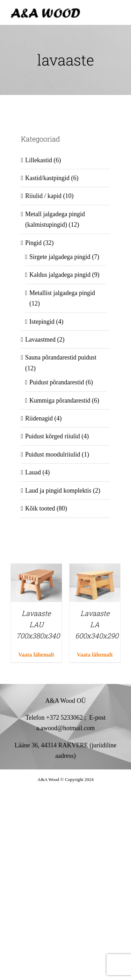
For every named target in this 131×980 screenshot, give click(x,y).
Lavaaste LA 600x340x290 (97, 624)
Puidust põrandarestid (57, 382)
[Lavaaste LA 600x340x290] (95, 569)
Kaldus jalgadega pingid (60, 275)
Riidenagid (39, 418)
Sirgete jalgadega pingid (60, 257)
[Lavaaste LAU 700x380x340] (36, 569)
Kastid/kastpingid (47, 178)
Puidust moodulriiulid (53, 454)
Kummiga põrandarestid (60, 400)
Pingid (33, 243)
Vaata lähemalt (36, 655)
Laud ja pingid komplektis (58, 491)
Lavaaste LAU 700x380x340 (38, 624)
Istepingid (42, 322)
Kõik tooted (40, 508)
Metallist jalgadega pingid (62, 293)
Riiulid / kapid (43, 196)
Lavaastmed (40, 340)
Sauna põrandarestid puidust (61, 357)
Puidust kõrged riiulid (53, 436)
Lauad (33, 472)
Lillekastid (39, 160)
